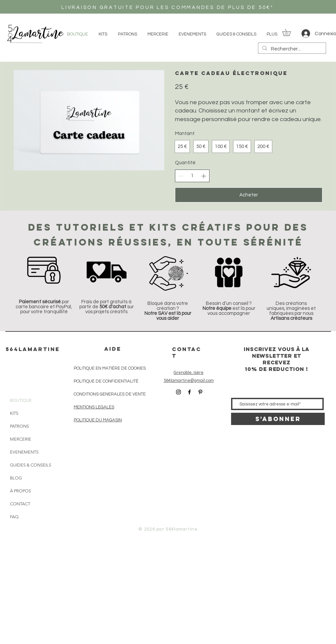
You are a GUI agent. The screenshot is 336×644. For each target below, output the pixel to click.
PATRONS (19, 426)
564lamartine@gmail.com (189, 381)
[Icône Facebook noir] (189, 392)
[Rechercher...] (291, 49)
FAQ (14, 517)
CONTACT (20, 504)
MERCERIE (21, 439)
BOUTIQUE (21, 400)
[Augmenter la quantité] (204, 176)
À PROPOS (20, 491)
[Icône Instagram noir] (178, 392)
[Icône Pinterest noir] (200, 392)
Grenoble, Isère (189, 373)
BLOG (16, 478)
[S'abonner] (278, 419)
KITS (14, 413)
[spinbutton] (192, 176)
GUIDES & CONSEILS (26, 465)
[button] (290, 32)
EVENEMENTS (24, 452)
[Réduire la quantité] (181, 176)
